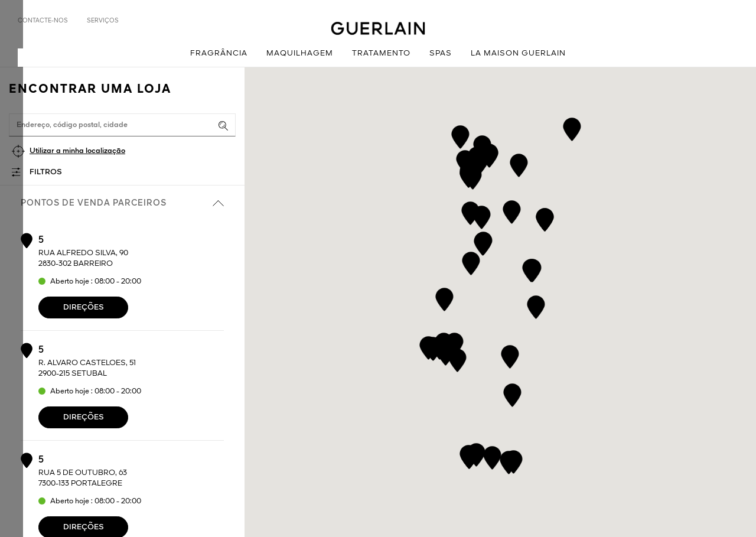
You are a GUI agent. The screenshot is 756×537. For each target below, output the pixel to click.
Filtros (46, 172)
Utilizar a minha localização (77, 151)
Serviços (103, 21)
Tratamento (381, 53)
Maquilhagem (300, 53)
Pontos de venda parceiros (122, 203)
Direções (84, 307)
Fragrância (219, 53)
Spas (441, 53)
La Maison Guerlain (518, 53)
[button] (536, 305)
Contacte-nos (43, 21)
